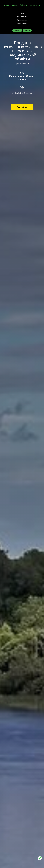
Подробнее (22, 107)
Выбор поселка (22, 23)
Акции (22, 13)
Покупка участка (22, 17)
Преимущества (22, 20)
